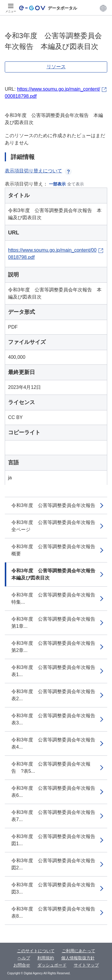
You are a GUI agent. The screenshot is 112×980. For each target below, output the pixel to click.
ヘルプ (24, 958)
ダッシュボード (52, 965)
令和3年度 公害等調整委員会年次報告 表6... (56, 792)
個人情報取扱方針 (78, 958)
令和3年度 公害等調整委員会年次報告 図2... (56, 864)
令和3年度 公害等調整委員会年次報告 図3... (56, 888)
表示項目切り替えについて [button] (38, 171)
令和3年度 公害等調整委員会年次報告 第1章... (56, 623)
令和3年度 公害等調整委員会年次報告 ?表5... (51, 768)
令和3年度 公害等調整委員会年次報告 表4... (56, 743)
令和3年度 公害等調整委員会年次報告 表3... (56, 719)
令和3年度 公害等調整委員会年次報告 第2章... (56, 647)
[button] (103, 8)
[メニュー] (11, 8)
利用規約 (46, 958)
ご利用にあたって (79, 951)
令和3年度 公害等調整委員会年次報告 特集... (56, 598)
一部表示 (57, 184)
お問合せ (22, 965)
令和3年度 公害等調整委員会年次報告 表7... (56, 816)
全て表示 (76, 184)
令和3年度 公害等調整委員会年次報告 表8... (56, 912)
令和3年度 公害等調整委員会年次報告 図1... (56, 840)
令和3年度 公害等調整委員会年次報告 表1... (56, 671)
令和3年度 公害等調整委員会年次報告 (53, 505)
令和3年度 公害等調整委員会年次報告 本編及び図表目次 (56, 574)
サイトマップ (86, 965)
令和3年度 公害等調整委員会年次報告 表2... (56, 695)
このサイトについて (36, 951)
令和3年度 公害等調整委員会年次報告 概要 (56, 550)
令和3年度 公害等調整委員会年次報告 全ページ (56, 526)
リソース (56, 67)
